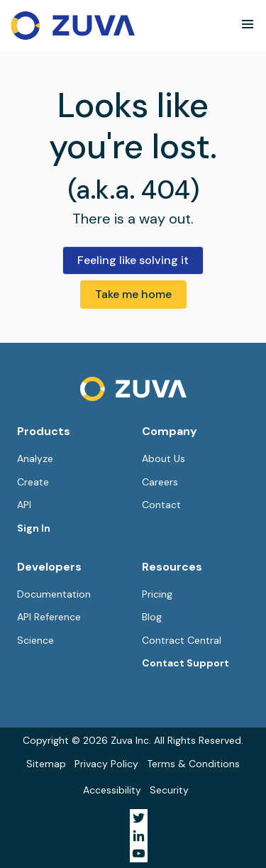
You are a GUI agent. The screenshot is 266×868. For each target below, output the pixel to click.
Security (169, 790)
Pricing (157, 594)
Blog (152, 617)
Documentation (54, 594)
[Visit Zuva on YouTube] (139, 853)
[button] (248, 24)
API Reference (49, 617)
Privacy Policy (106, 764)
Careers (160, 482)
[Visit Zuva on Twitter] (139, 818)
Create (33, 482)
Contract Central (182, 640)
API (24, 505)
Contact (161, 505)
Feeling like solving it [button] (133, 260)
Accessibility (112, 790)
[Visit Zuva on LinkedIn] (139, 836)
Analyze (35, 458)
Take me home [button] (133, 294)
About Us (164, 458)
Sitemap (46, 764)
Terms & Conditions (193, 764)
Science (35, 640)
